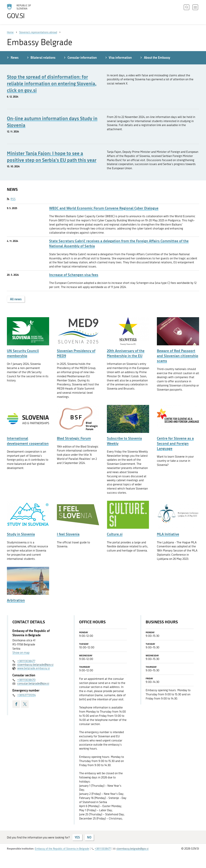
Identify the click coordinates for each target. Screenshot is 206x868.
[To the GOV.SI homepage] (29, 11)
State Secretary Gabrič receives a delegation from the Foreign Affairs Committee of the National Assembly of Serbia (119, 243)
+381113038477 (26, 661)
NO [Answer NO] (89, 837)
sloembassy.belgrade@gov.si (35, 665)
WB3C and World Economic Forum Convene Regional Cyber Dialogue (104, 208)
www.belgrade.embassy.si (34, 668)
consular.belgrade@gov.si (33, 683)
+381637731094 (26, 695)
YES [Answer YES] (77, 837)
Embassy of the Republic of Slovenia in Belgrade (62, 849)
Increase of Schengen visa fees (74, 275)
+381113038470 (26, 680)
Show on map (21, 653)
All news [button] (16, 299)
